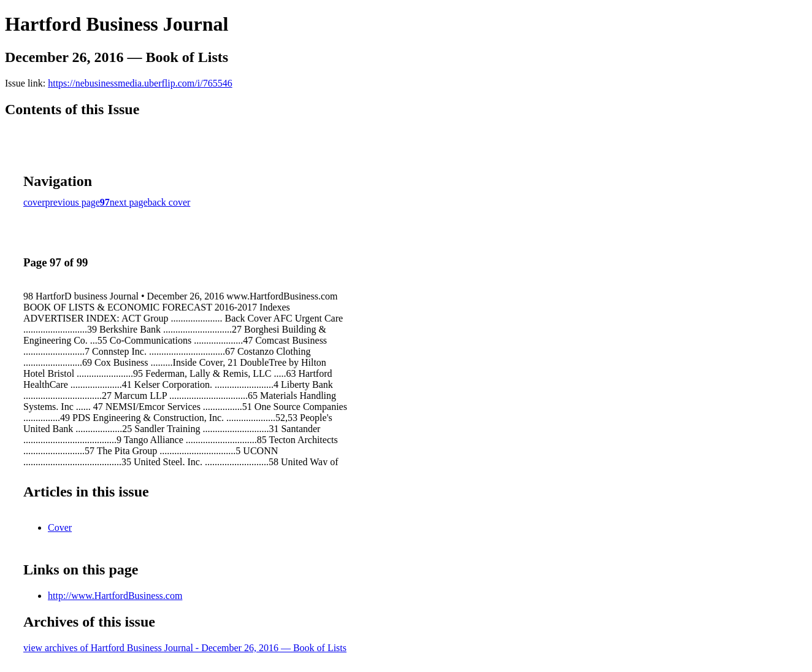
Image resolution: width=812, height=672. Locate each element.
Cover (60, 527)
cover (34, 202)
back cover (169, 202)
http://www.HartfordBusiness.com (115, 596)
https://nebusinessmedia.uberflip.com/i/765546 (140, 83)
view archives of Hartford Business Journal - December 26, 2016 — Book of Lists (185, 648)
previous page (73, 202)
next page (129, 202)
